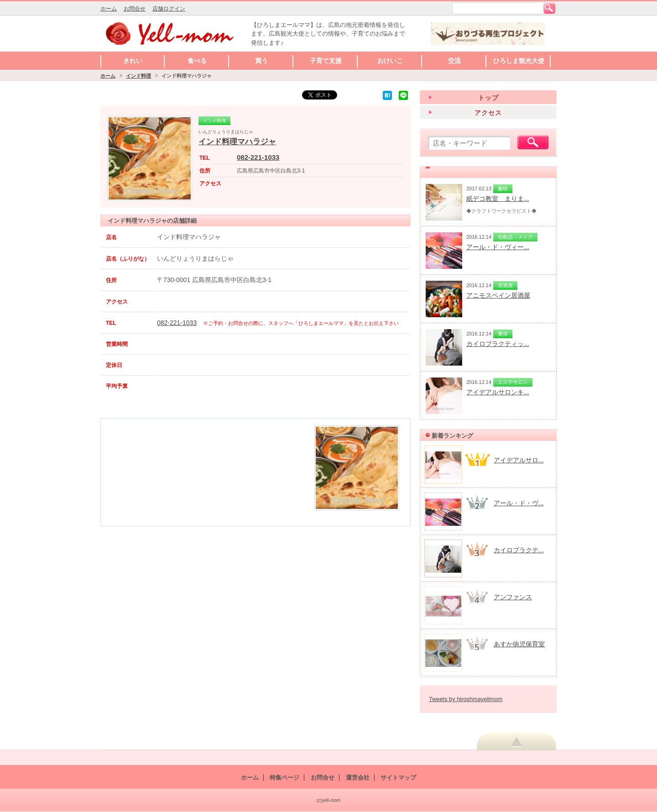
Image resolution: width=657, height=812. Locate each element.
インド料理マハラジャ (237, 142)
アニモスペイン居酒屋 (498, 295)
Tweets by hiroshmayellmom (466, 699)
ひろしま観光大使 (519, 61)
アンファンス (513, 597)
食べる (197, 61)
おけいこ (390, 61)
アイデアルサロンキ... (498, 392)
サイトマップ (398, 778)
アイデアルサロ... (519, 460)
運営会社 (358, 778)
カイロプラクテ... (519, 550)
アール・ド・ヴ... (519, 503)
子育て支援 (326, 61)
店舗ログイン (169, 9)
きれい (133, 61)
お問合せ (135, 9)
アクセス (488, 113)
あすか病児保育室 (519, 644)
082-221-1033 (258, 157)
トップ (488, 98)
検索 (549, 8)
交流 (454, 61)
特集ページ (284, 778)
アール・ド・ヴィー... (498, 247)
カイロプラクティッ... (498, 344)
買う (261, 61)
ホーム (109, 9)
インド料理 (138, 76)
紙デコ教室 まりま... (498, 199)
